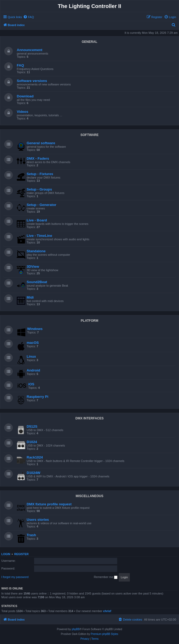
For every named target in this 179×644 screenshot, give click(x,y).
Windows (35, 329)
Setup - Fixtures (40, 174)
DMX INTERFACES (89, 418)
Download (25, 96)
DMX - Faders (38, 158)
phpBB (76, 629)
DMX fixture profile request (49, 504)
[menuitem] (29, 17)
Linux (31, 356)
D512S (32, 426)
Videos (23, 112)
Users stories (38, 520)
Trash (31, 535)
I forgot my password (15, 577)
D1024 (32, 442)
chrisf (107, 611)
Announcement (30, 50)
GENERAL (90, 42)
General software (41, 143)
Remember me (106, 577)
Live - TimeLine (39, 236)
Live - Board (37, 220)
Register (22, 554)
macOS (33, 343)
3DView (33, 267)
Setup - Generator (41, 205)
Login (6, 554)
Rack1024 (35, 457)
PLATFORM (89, 321)
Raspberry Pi (37, 397)
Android (33, 370)
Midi (30, 297)
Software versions (32, 81)
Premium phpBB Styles (105, 634)
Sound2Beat (37, 282)
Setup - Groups (39, 189)
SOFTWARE (89, 135)
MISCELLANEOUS (89, 496)
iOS (31, 384)
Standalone (36, 251)
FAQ (20, 65)
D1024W (33, 473)
